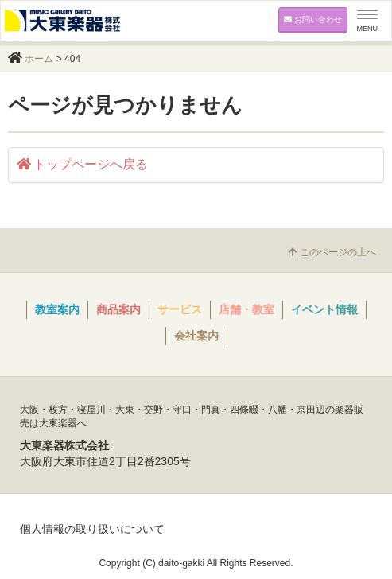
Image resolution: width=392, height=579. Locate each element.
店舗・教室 (246, 309)
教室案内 (57, 309)
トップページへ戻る (82, 164)
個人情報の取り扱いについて (92, 529)
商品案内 (118, 309)
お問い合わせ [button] (313, 19)
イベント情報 (324, 309)
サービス (180, 309)
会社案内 (196, 336)
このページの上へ (332, 252)
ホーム (39, 59)
